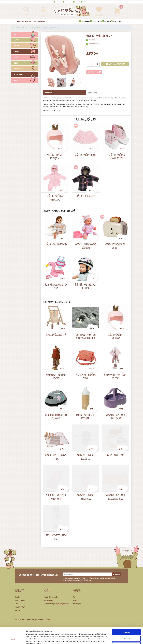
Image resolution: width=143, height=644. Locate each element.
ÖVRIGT (26, 81)
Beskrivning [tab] (48, 93)
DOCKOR (26, 40)
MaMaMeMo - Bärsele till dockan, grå (86, 457)
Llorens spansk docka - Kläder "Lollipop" (115, 376)
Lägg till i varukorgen (115, 64)
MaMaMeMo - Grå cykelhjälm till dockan (56, 417)
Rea (74, 597)
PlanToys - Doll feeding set (115, 455)
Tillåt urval (126, 624)
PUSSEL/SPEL (26, 69)
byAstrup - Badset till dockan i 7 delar (56, 457)
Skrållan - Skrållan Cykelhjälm (55, 156)
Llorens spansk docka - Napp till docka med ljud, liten (86, 336)
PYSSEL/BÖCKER (26, 75)
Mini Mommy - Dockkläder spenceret (56, 376)
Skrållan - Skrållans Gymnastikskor (117, 156)
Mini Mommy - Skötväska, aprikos (86, 376)
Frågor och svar (20, 600)
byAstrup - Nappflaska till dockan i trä (86, 417)
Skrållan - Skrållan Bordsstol (56, 244)
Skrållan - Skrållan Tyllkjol (86, 155)
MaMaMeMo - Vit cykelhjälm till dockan (86, 286)
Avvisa (126, 631)
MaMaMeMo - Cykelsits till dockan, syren (56, 497)
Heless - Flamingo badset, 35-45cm (56, 286)
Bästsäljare (77, 604)
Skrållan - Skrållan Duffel (86, 196)
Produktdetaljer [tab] (92, 93)
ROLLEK (26, 63)
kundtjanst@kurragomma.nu (59, 604)
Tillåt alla (126, 618)
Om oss (17, 610)
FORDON (26, 58)
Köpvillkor (18, 597)
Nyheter (76, 600)
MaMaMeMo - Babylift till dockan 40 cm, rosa (115, 497)
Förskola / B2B (20, 607)
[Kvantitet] (93, 64)
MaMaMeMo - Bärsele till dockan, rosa (86, 497)
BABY (26, 34)
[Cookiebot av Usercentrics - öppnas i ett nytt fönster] (13, 640)
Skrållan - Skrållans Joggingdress (55, 198)
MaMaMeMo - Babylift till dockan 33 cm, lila (115, 417)
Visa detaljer (108, 640)
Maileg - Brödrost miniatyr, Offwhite (115, 246)
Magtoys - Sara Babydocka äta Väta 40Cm (86, 246)
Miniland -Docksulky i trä (56, 335)
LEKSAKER (26, 52)
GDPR (17, 604)
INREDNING (26, 46)
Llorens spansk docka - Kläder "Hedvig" (56, 537)
